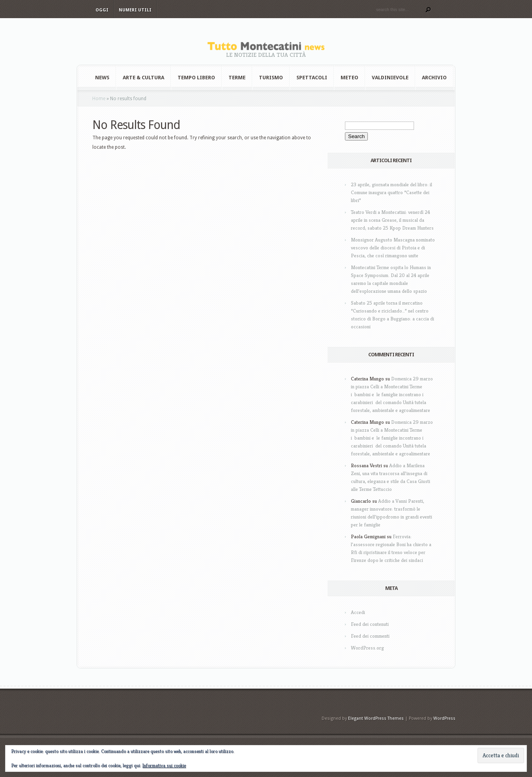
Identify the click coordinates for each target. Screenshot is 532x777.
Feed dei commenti (370, 636)
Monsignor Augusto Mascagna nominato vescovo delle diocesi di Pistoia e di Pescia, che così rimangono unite (393, 248)
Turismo (271, 78)
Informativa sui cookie (164, 765)
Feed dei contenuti (370, 624)
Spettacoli (312, 78)
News (102, 78)
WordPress (444, 718)
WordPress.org (367, 648)
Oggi (102, 10)
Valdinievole (390, 78)
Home (99, 99)
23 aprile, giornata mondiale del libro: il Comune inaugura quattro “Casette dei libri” (392, 192)
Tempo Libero (196, 78)
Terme (237, 78)
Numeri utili (135, 10)
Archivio (434, 78)
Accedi (358, 612)
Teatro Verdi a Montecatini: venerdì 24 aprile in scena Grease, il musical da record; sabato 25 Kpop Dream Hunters (392, 220)
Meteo (349, 78)
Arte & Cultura (143, 78)
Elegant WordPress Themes (376, 718)
